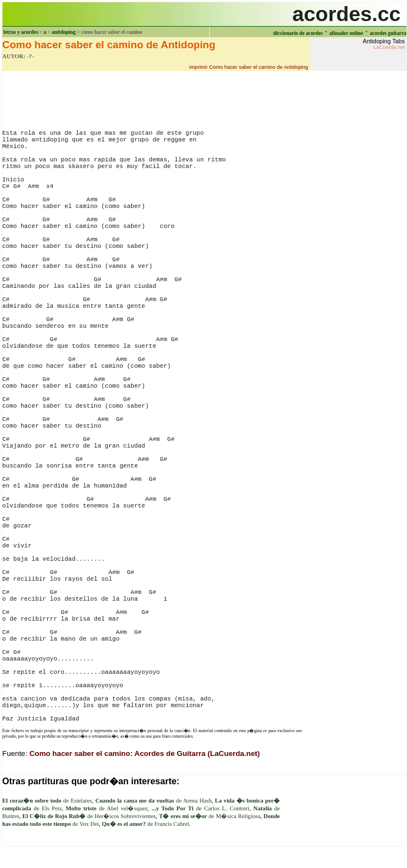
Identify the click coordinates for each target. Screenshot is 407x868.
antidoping (64, 32)
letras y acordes (21, 32)
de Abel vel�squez (106, 808)
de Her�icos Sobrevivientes (89, 816)
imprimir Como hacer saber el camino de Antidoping (249, 67)
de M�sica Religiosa (210, 816)
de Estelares (47, 801)
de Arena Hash (154, 801)
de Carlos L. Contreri (200, 808)
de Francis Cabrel (145, 824)
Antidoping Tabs (384, 44)
